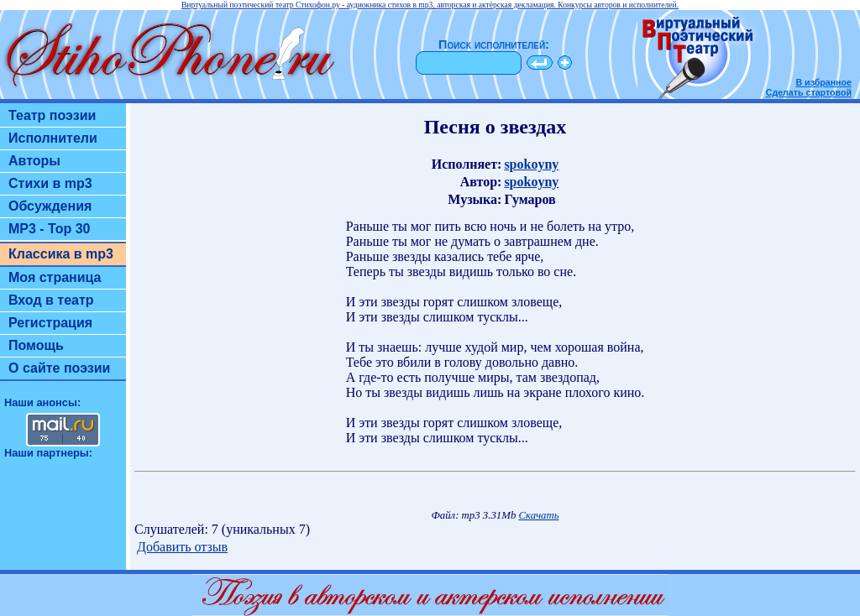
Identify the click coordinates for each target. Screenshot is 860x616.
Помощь (36, 345)
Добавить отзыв (182, 547)
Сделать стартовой (809, 92)
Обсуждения (50, 206)
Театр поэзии (52, 115)
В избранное (823, 82)
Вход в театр (51, 300)
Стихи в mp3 (50, 183)
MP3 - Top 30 (50, 229)
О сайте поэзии (59, 368)
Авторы (34, 161)
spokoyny (531, 164)
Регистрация (50, 323)
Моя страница (55, 277)
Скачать (539, 515)
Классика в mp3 (61, 254)
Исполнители (53, 138)
